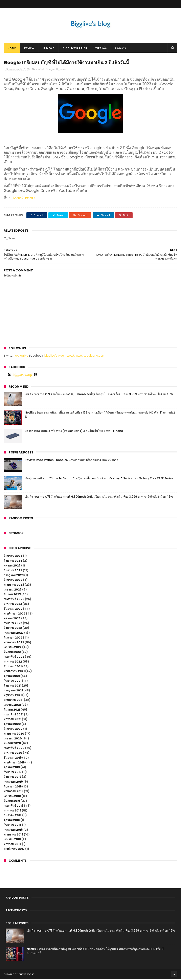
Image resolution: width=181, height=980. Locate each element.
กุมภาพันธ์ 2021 (14, 715)
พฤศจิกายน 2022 (15, 614)
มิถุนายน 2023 (13, 581)
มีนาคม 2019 (12, 802)
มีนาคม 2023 (12, 595)
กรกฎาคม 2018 (13, 830)
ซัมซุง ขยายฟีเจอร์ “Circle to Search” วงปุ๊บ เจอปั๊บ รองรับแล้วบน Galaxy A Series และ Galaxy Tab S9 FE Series (99, 479)
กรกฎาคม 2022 (14, 633)
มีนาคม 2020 (12, 744)
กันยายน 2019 (13, 773)
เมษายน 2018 (12, 840)
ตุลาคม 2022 (12, 619)
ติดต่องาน (120, 49)
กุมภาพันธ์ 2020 (14, 749)
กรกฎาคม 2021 (13, 691)
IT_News (61, 70)
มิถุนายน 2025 (13, 557)
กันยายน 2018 (13, 826)
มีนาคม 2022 (12, 653)
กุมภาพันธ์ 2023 (14, 600)
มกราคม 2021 (12, 720)
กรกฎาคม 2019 (13, 782)
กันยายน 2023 (13, 571)
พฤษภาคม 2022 (14, 643)
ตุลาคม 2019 (12, 768)
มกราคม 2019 (12, 811)
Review (29, 49)
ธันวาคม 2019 (13, 758)
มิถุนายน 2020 (13, 730)
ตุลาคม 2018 (12, 821)
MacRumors (24, 199)
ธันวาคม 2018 (13, 816)
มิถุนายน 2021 (13, 696)
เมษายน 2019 (12, 797)
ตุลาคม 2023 (12, 566)
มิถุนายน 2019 (13, 787)
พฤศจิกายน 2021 (14, 672)
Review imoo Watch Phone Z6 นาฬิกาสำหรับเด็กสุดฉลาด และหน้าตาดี (72, 461)
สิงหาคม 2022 (13, 629)
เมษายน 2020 (13, 739)
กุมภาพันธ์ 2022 (14, 658)
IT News (49, 49)
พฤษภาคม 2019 (13, 792)
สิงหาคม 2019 (12, 778)
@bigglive (22, 356)
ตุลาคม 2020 (12, 725)
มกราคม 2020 (13, 754)
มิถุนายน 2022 (13, 638)
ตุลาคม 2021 (12, 677)
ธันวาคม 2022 (13, 609)
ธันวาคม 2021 (13, 667)
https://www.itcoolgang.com (85, 356)
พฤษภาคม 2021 (13, 701)
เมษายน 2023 (13, 590)
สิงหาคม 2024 (13, 561)
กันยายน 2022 (13, 624)
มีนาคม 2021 (12, 710)
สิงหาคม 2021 (12, 686)
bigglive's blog (54, 356)
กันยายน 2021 (13, 682)
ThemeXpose (26, 975)
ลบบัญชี (40, 70)
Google (50, 70)
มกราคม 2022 (13, 662)
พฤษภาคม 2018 (13, 835)
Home (12, 49)
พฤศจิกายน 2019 (14, 763)
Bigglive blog (22, 375)
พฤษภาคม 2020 (14, 734)
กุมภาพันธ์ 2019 (14, 806)
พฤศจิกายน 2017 (14, 850)
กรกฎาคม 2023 (14, 576)
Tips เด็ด (101, 49)
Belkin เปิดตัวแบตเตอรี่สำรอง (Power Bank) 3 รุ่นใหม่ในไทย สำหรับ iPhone (74, 431)
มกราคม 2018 (12, 845)
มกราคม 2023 (13, 605)
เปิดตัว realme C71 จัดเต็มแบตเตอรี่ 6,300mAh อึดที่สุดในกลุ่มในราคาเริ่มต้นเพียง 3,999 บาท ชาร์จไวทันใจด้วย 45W (99, 395)
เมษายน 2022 (13, 648)
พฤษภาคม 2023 (14, 585)
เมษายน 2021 (12, 706)
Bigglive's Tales (75, 49)
